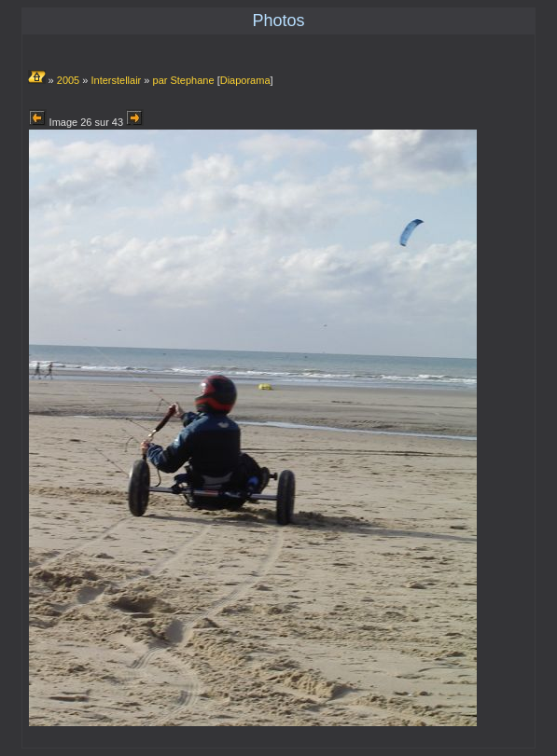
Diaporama (245, 80)
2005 (68, 80)
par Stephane (184, 80)
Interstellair (116, 80)
